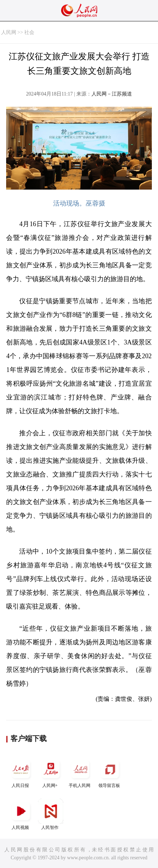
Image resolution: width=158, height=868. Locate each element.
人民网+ (51, 772)
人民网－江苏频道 (112, 94)
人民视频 (21, 814)
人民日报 (21, 772)
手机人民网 (80, 772)
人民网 (9, 32)
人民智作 (51, 814)
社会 (29, 32)
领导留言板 (110, 772)
